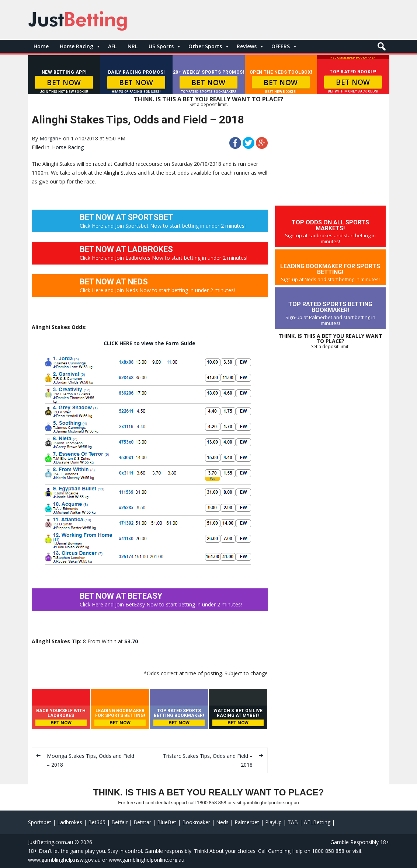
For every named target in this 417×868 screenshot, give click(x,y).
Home (41, 46)
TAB (293, 822)
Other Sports (205, 46)
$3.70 (131, 641)
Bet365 (97, 822)
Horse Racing (77, 46)
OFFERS (281, 46)
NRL (133, 46)
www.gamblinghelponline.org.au (147, 860)
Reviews (247, 46)
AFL (112, 46)
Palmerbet (247, 822)
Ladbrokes (70, 822)
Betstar (142, 822)
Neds (222, 822)
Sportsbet (40, 822)
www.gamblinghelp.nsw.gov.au (64, 860)
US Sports (161, 46)
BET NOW (64, 83)
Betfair (119, 822)
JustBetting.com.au (51, 842)
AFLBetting (317, 822)
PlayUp (273, 822)
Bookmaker (196, 822)
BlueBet (167, 822)
